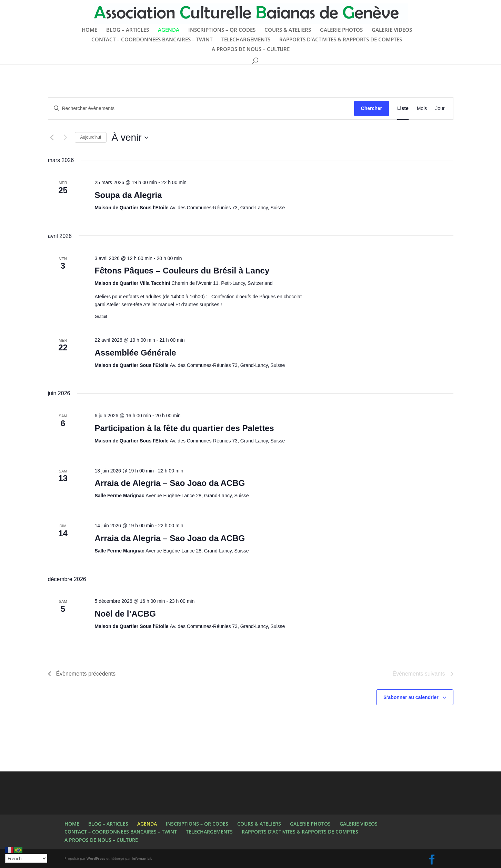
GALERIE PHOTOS (341, 30)
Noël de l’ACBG (125, 614)
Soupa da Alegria (128, 195)
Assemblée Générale (135, 353)
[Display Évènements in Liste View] (403, 108)
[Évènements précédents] (52, 138)
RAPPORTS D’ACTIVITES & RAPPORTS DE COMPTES (341, 40)
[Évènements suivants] (66, 138)
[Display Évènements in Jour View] (440, 108)
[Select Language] (26, 858)
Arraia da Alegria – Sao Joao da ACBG (170, 538)
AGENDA (169, 30)
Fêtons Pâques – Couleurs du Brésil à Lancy (182, 271)
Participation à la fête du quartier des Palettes (184, 428)
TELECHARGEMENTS (246, 40)
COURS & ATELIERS (288, 30)
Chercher (372, 108)
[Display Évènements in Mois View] (422, 108)
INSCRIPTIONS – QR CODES (222, 30)
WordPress (96, 858)
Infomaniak (142, 858)
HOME (89, 30)
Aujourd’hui (91, 137)
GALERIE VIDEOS (392, 30)
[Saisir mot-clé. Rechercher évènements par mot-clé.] (201, 108)
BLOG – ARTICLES (128, 30)
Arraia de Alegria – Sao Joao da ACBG (170, 483)
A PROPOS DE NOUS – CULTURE (251, 49)
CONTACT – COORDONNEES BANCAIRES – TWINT (152, 40)
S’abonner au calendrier (411, 697)
